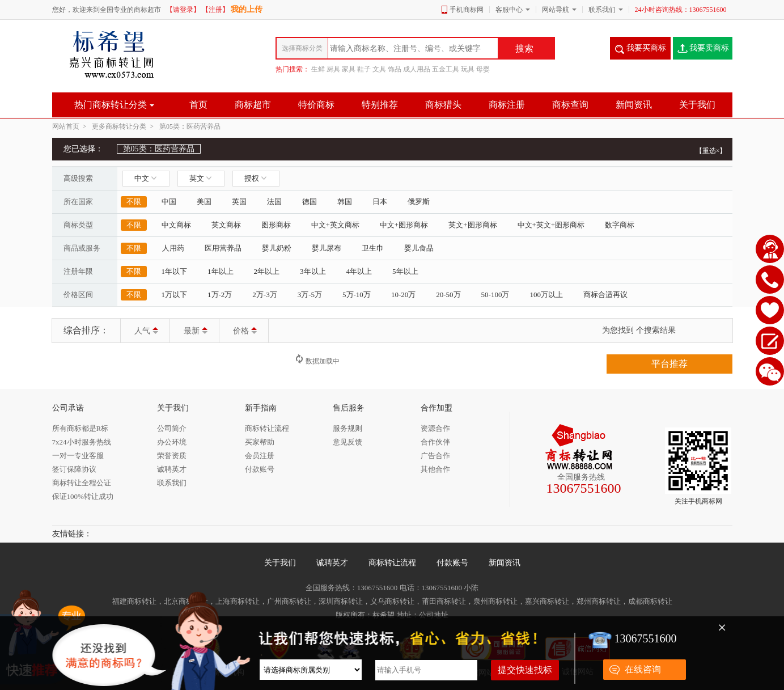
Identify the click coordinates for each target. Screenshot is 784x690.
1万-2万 (220, 295)
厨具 (333, 69)
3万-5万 (310, 295)
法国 (274, 202)
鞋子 (364, 69)
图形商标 (276, 225)
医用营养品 (223, 248)
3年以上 (313, 271)
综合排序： (86, 330)
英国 (239, 202)
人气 (146, 331)
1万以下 (175, 295)
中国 (169, 202)
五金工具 (446, 69)
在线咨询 (643, 669)
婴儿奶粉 (277, 248)
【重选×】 (711, 151)
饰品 (395, 69)
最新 (196, 331)
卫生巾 (373, 248)
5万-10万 (357, 295)
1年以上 (221, 271)
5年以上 (405, 271)
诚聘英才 (332, 563)
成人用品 (417, 69)
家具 (349, 69)
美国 (204, 202)
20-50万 (448, 295)
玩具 (468, 69)
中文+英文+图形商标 (551, 225)
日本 (380, 202)
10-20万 (403, 295)
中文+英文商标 (335, 225)
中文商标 (176, 225)
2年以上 (267, 271)
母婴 (483, 69)
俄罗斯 (419, 202)
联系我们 (602, 10)
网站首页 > (71, 126)
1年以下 (175, 271)
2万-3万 (264, 295)
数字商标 (620, 225)
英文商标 (226, 225)
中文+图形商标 (404, 225)
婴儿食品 (419, 248)
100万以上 (546, 295)
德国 (310, 202)
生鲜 (318, 69)
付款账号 (452, 563)
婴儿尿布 (327, 248)
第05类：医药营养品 (190, 126)
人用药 (173, 248)
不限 (134, 202)
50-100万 (495, 295)
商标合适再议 (605, 295)
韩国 (345, 202)
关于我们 (280, 563)
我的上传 (247, 9)
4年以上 (359, 271)
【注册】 (215, 10)
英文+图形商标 (472, 225)
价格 (245, 331)
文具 (379, 69)
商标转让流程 (392, 563)
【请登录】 (183, 10)
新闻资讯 (505, 563)
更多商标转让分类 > (124, 126)
